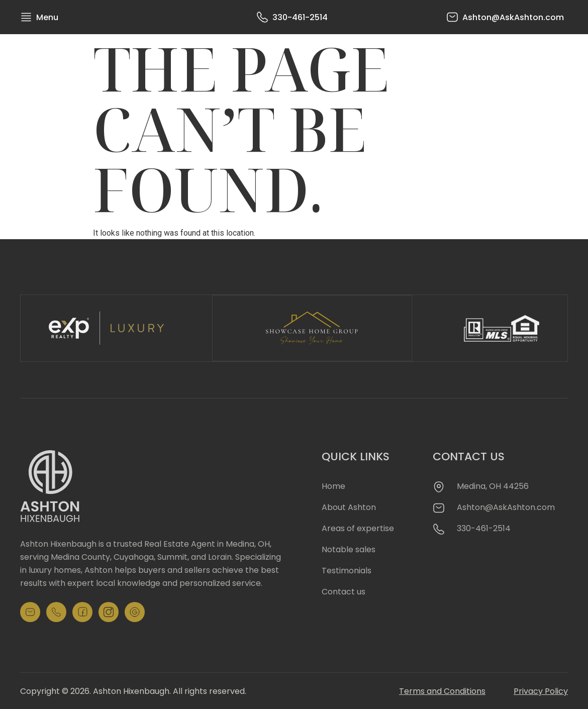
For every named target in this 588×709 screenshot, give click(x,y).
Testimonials (347, 570)
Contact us (344, 591)
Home (333, 485)
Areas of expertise (358, 527)
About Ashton (349, 506)
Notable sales (349, 548)
